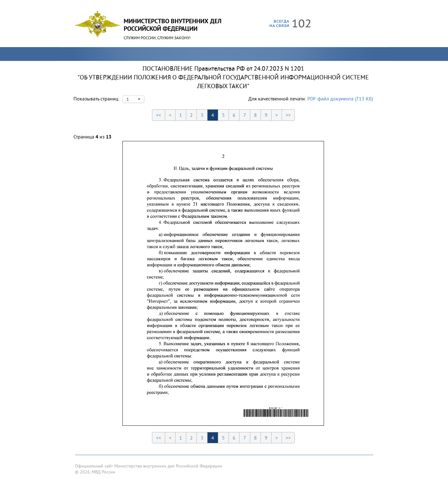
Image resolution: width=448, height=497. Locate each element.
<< (159, 115)
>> (288, 115)
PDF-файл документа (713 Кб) (340, 99)
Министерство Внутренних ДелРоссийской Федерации (173, 25)
